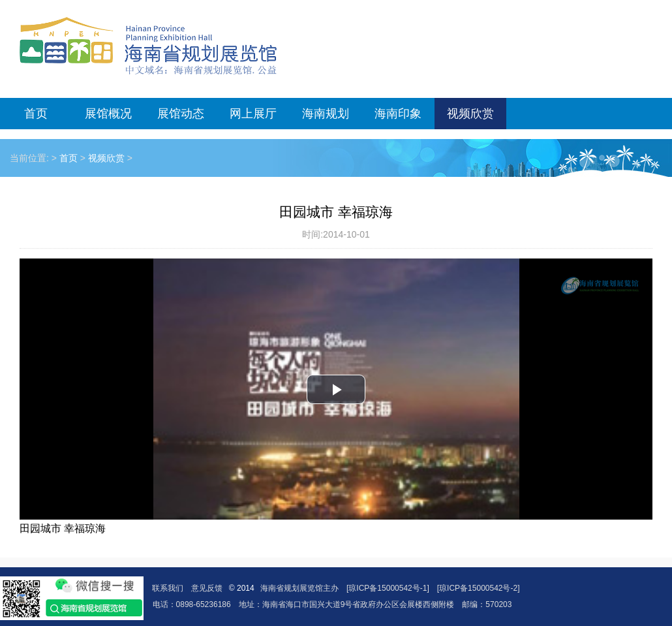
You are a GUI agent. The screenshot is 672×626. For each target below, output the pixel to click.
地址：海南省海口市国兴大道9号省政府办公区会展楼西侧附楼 (347, 604)
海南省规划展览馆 (148, 46)
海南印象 (398, 114)
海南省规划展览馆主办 (299, 588)
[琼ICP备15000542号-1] (388, 588)
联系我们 (168, 588)
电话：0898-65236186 (192, 604)
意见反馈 (207, 588)
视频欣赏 (470, 114)
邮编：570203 (487, 604)
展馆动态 (181, 114)
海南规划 (326, 114)
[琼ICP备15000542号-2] (479, 588)
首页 (36, 114)
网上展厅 (253, 114)
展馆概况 (108, 114)
